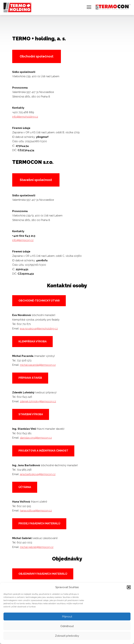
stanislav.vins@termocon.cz (36, 438)
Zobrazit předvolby (67, 636)
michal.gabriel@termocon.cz (37, 547)
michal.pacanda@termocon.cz (38, 365)
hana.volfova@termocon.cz (36, 511)
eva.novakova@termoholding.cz (39, 329)
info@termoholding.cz (25, 117)
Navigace (89, 7)
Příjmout (67, 617)
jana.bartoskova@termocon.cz (38, 474)
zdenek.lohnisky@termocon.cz (38, 401)
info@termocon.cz (23, 240)
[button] (129, 587)
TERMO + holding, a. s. (16, 6)
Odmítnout (67, 626)
